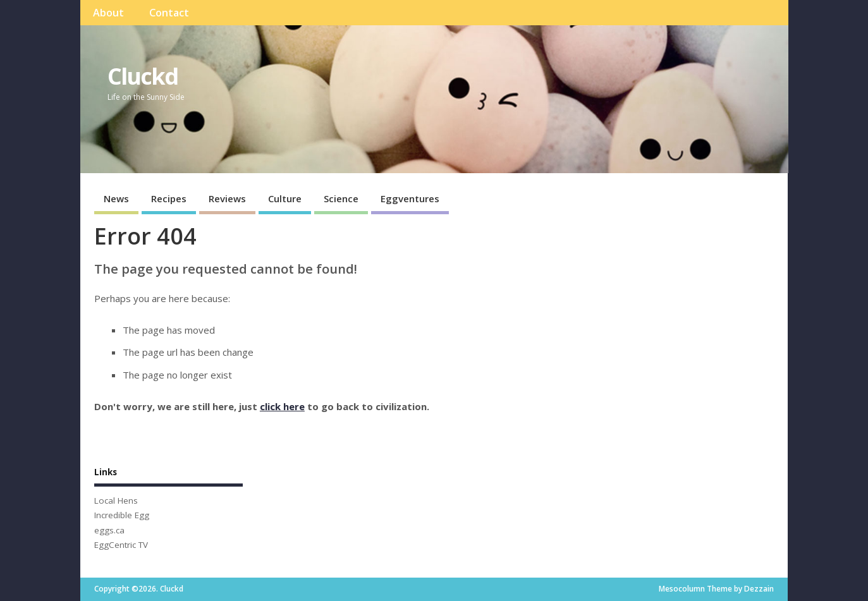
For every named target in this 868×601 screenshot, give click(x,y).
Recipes (169, 198)
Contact (169, 13)
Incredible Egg (122, 515)
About (108, 13)
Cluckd (143, 76)
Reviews (227, 198)
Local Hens (116, 501)
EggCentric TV (121, 545)
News (116, 198)
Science (341, 198)
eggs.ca (109, 530)
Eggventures (410, 198)
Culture (285, 198)
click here (282, 406)
